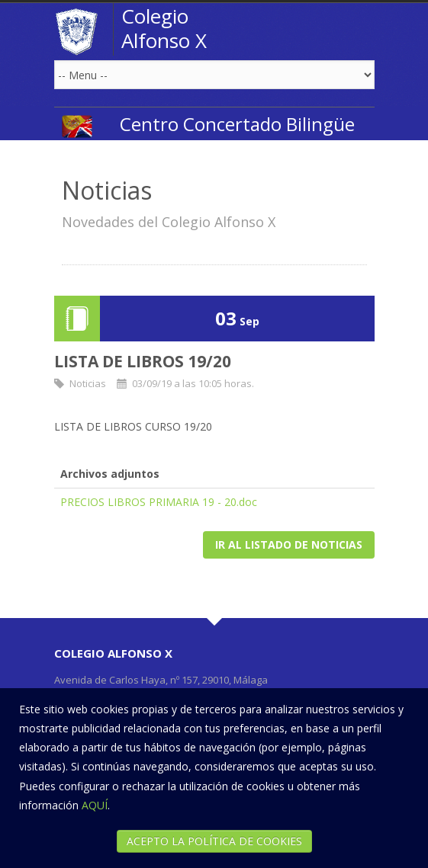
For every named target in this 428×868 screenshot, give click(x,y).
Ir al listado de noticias (289, 545)
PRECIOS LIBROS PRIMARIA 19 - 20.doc (159, 502)
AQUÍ (95, 805)
